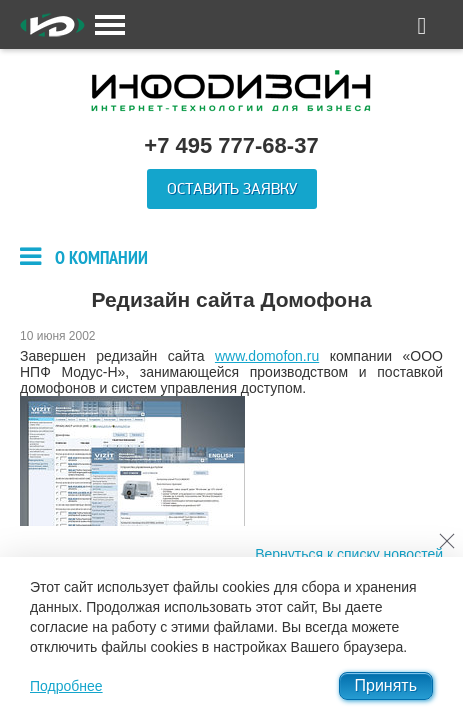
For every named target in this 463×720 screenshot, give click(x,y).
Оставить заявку (232, 189)
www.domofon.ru (267, 356)
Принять (386, 685)
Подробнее (66, 686)
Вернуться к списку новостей (349, 554)
